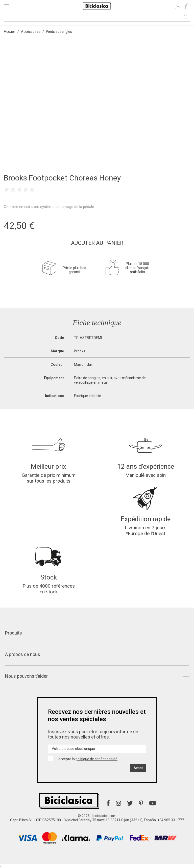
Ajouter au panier (97, 243)
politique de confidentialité (96, 759)
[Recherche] (97, 17)
